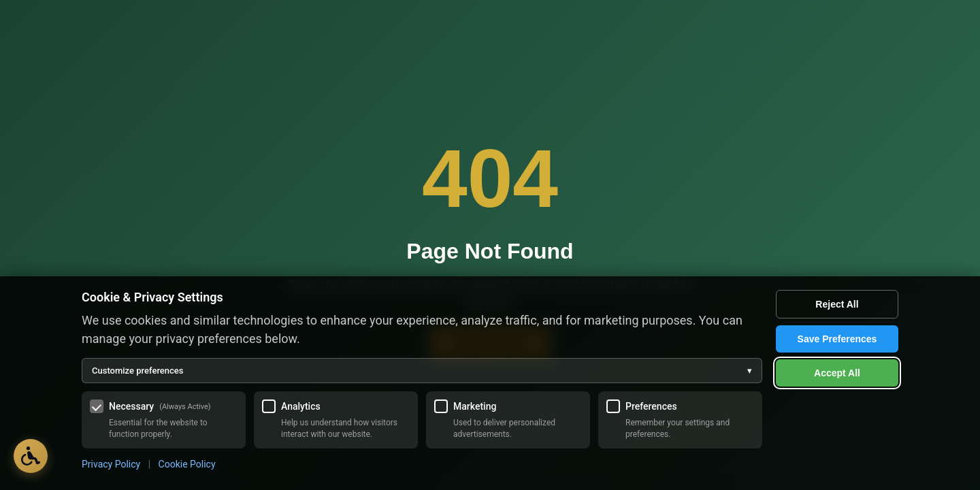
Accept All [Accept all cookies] (837, 373)
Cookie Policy (187, 464)
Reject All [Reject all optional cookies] (837, 304)
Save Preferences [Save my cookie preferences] (837, 339)
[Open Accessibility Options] (31, 456)
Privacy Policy (111, 464)
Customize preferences (422, 371)
